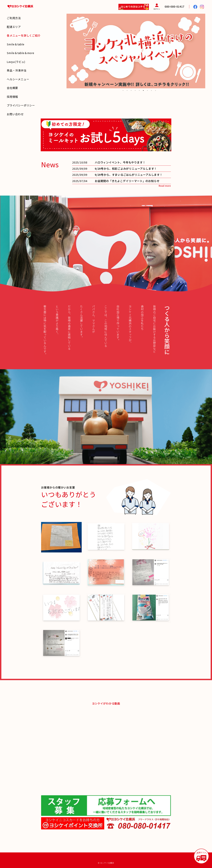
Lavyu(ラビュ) (16, 62)
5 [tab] (139, 90)
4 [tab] (135, 90)
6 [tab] (143, 90)
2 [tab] (127, 90)
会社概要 (12, 88)
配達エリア (14, 27)
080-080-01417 (174, 6)
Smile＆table (16, 44)
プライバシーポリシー (21, 105)
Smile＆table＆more (20, 53)
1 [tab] (123, 90)
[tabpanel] (136, 51)
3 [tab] (131, 90)
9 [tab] (155, 90)
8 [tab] (151, 90)
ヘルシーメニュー (18, 79)
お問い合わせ (15, 114)
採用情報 (12, 97)
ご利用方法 (14, 18)
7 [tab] (147, 90)
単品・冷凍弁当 (17, 70)
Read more (165, 186)
